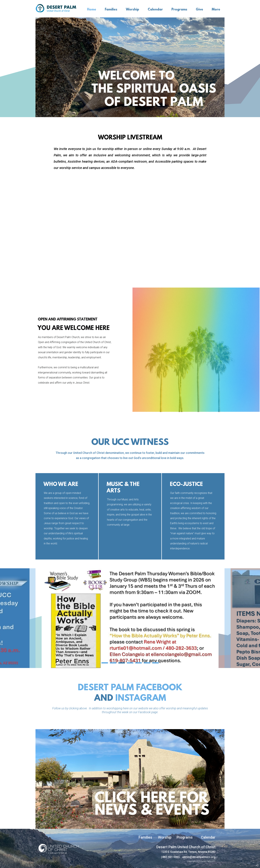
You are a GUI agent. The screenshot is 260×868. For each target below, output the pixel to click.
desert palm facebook (130, 688)
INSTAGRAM (141, 699)
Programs (185, 837)
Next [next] (242, 618)
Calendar (208, 837)
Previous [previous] (18, 618)
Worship (165, 837)
